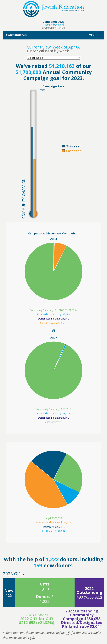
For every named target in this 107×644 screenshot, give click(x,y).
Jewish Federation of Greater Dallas (54, 9)
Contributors (16, 35)
